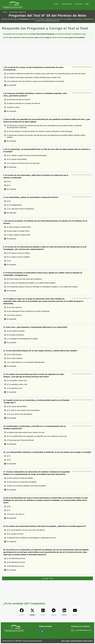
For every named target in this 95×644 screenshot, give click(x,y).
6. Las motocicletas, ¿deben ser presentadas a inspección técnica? (31, 197)
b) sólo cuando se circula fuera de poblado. (20, 482)
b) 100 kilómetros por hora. (15, 562)
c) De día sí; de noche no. (14, 514)
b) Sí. (7, 185)
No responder (10, 85)
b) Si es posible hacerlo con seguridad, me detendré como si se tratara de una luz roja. (36, 436)
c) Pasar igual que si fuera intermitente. (19, 440)
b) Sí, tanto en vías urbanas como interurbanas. (22, 410)
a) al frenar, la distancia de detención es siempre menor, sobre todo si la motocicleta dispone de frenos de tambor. (45, 74)
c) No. (8, 261)
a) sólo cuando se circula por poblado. (19, 478)
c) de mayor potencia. (13, 315)
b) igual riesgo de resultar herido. (17, 231)
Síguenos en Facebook (50, 632)
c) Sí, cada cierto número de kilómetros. (19, 209)
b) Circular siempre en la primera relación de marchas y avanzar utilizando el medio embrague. (38, 131)
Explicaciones (66, 4)
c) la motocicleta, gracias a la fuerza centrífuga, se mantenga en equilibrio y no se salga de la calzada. (41, 287)
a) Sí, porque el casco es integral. (17, 253)
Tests (56, 4)
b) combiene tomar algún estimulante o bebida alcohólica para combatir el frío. (33, 77)
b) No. (8, 460)
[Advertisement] (47, 54)
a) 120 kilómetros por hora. (15, 558)
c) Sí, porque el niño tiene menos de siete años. (22, 163)
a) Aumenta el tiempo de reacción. (17, 100)
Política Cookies (88, 641)
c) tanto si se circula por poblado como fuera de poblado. (25, 486)
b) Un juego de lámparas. (14, 335)
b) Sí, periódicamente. (13, 205)
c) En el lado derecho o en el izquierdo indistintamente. (25, 362)
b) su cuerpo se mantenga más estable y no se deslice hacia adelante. (30, 283)
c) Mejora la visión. (12, 107)
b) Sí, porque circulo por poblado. (17, 257)
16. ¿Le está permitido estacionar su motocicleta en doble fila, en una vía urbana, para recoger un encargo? (47, 452)
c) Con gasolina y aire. (13, 388)
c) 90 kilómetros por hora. (14, 566)
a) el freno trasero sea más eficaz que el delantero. (23, 279)
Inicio (5, 12)
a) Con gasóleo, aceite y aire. (16, 381)
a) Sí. (7, 456)
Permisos (78, 4)
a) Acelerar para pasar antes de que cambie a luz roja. (24, 432)
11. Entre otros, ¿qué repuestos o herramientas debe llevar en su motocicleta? (35, 327)
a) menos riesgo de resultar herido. (18, 227)
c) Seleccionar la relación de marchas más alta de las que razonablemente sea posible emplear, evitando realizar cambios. (45, 136)
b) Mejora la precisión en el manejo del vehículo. (22, 103)
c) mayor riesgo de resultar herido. (17, 235)
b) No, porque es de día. (14, 534)
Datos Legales (66, 641)
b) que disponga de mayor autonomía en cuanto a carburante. (27, 311)
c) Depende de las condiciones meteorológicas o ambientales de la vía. (30, 538)
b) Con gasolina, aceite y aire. (16, 384)
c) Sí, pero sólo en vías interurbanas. (18, 414)
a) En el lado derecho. (13, 355)
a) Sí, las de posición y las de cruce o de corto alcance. (25, 530)
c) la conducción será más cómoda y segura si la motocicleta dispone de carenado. (34, 81)
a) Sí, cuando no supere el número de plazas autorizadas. (26, 155)
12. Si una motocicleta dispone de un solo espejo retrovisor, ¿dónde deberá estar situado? (40, 351)
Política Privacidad (76, 641)
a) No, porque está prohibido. (16, 406)
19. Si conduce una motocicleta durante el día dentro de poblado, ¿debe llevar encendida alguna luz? (45, 526)
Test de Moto (14, 12)
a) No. (8, 181)
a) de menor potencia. (13, 307)
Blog (87, 4)
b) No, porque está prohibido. (16, 159)
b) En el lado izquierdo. (13, 358)
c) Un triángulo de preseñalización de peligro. (21, 339)
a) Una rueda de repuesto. (15, 331)
